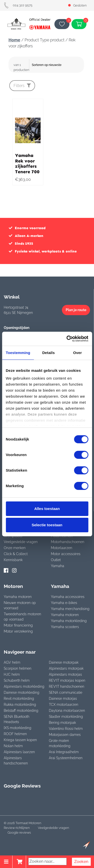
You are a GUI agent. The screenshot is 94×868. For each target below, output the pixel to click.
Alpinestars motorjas (65, 674)
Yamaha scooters (65, 627)
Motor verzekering (18, 631)
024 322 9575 (18, 5)
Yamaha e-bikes (64, 603)
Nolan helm (13, 746)
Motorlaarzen (62, 548)
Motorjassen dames (65, 735)
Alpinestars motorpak (66, 668)
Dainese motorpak (64, 662)
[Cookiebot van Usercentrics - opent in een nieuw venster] (67, 339)
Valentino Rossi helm (66, 729)
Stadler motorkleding (66, 717)
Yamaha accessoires (68, 597)
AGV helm (12, 662)
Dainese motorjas (63, 699)
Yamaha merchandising (70, 609)
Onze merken (15, 548)
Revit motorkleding (19, 699)
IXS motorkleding (18, 728)
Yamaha (58, 566)
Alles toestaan (47, 509)
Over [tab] (78, 353)
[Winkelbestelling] (57, 65)
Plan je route (76, 310)
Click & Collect (16, 554)
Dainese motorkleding (22, 692)
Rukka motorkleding (20, 705)
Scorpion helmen (18, 668)
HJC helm (12, 674)
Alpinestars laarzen (19, 752)
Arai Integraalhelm (64, 752)
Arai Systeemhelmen (66, 758)
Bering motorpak (62, 723)
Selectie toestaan (47, 525)
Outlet (56, 560)
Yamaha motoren (18, 597)
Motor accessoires (66, 554)
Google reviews (19, 833)
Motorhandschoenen (68, 542)
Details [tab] (48, 353)
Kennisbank (13, 560)
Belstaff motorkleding (21, 711)
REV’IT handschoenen (67, 686)
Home (14, 40)
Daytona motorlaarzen (67, 711)
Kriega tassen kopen (20, 740)
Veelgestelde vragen (21, 542)
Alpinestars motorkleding (24, 686)
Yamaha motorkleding (69, 621)
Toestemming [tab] (18, 353)
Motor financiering (18, 625)
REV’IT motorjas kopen (67, 680)
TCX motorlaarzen (64, 705)
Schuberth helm (17, 680)
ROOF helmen (15, 734)
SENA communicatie (66, 692)
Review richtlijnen (17, 828)
